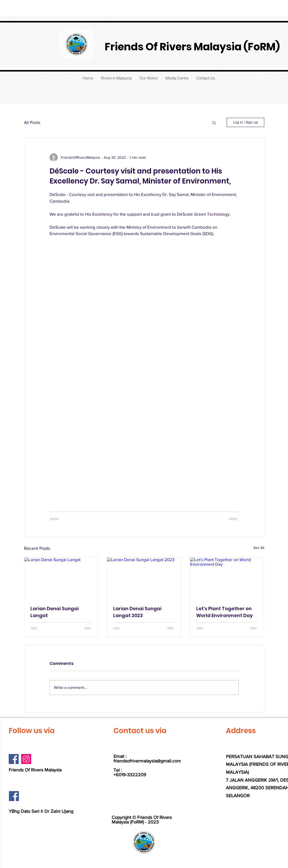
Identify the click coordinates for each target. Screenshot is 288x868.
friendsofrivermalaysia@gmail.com (147, 761)
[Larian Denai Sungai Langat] (61, 578)
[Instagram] (26, 759)
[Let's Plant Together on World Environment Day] (227, 578)
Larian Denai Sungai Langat (55, 612)
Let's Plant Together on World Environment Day (224, 612)
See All (259, 548)
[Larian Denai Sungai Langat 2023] (144, 578)
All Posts (32, 122)
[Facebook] (14, 759)
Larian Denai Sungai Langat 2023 (137, 612)
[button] (214, 122)
